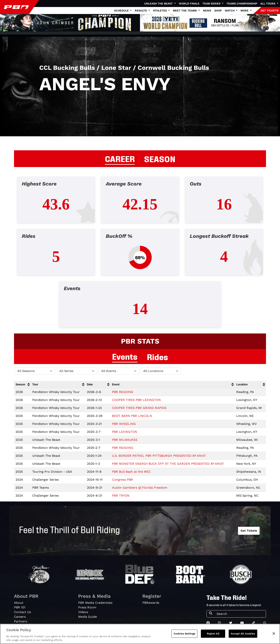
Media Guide (87, 617)
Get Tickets (249, 531)
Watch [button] (230, 10)
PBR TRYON (121, 496)
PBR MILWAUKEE (125, 440)
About (19, 603)
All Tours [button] (268, 3)
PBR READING (123, 392)
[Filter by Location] (161, 371)
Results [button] (141, 10)
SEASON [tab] (160, 158)
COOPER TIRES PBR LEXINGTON (136, 400)
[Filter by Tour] (77, 371)
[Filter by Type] (119, 371)
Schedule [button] (122, 10)
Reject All (213, 634)
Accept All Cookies (243, 634)
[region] (140, 634)
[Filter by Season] (35, 371)
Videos (83, 612)
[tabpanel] (140, 255)
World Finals (189, 3)
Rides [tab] (157, 356)
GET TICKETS (269, 10)
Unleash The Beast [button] (159, 3)
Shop (218, 10)
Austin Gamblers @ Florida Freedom (140, 488)
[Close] (274, 633)
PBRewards (151, 603)
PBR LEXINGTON (125, 432)
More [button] (245, 10)
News (207, 10)
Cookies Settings (184, 634)
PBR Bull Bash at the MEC (131, 472)
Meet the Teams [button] (185, 10)
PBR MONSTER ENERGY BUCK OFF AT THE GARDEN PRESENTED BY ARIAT (168, 464)
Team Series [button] (212, 3)
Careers (20, 617)
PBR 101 (20, 607)
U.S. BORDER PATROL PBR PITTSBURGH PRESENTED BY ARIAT (159, 456)
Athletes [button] (160, 10)
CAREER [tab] (120, 158)
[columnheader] (22, 385)
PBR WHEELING (124, 424)
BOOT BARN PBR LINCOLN (132, 416)
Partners (21, 621)
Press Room (87, 607)
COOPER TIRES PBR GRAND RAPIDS (139, 408)
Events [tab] (125, 356)
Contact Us (22, 612)
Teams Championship (242, 3)
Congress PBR (122, 480)
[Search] (240, 614)
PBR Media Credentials (95, 603)
